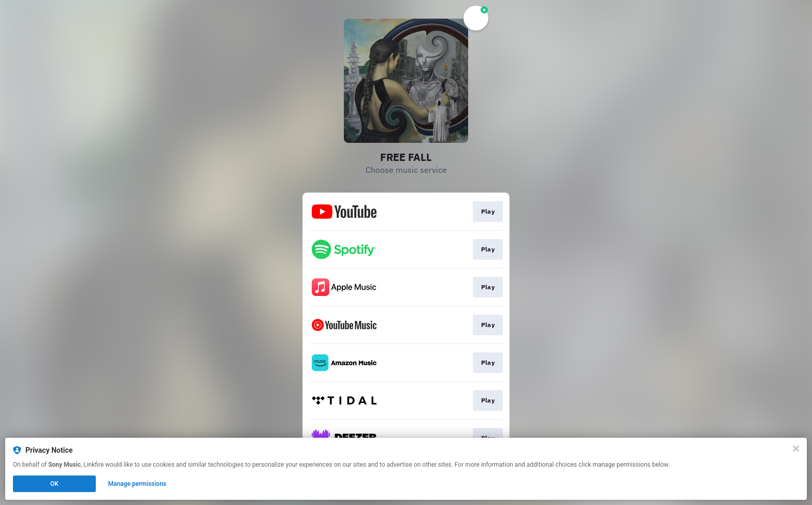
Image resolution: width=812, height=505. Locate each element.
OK (54, 484)
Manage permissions (137, 484)
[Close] (796, 449)
